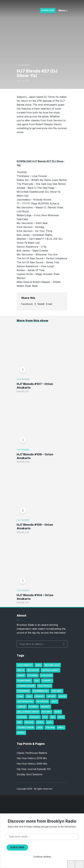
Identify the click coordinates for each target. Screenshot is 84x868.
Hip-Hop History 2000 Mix (32, 764)
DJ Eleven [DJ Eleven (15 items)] (46, 675)
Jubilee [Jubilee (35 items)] (22, 707)
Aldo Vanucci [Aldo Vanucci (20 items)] (25, 665)
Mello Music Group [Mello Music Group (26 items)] (28, 712)
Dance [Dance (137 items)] (21, 675)
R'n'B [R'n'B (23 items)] (61, 717)
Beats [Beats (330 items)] (21, 670)
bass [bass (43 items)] (38, 665)
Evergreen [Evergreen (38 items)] (23, 691)
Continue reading (42, 857)
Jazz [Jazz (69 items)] (54, 701)
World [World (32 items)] (21, 733)
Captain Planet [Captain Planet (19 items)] (50, 670)
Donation (48, 10)
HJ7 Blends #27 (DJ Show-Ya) (27, 865)
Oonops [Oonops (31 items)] (22, 717)
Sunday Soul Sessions (30, 774)
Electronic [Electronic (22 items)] (45, 686)
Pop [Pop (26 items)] (45, 717)
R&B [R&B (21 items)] (53, 717)
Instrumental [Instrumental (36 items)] (25, 701)
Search (64, 644)
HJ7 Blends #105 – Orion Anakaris (35, 526)
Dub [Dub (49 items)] (37, 681)
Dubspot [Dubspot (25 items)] (47, 681)
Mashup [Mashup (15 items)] (45, 707)
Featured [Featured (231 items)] (57, 691)
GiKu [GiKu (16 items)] (29, 696)
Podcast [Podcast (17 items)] (35, 717)
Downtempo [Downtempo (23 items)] (24, 681)
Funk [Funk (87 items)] (20, 696)
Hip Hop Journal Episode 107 (34, 769)
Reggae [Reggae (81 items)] (29, 722)
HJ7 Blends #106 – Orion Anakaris (35, 456)
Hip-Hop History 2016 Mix (32, 758)
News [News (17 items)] (58, 712)
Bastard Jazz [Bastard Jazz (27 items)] (52, 665)
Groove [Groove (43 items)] (39, 696)
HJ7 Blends (24, 65)
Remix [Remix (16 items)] (40, 722)
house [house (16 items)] (62, 696)
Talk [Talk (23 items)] (40, 727)
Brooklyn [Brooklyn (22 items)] (33, 670)
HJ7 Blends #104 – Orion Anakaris (35, 597)
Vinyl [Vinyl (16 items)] (61, 727)
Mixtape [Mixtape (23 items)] (47, 712)
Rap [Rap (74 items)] (19, 722)
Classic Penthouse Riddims (32, 753)
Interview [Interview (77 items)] (42, 701)
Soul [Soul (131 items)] (50, 722)
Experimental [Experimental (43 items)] (41, 691)
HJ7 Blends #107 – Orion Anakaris (35, 386)
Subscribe (17, 847)
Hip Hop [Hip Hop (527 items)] (51, 696)
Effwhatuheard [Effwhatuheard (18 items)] (26, 686)
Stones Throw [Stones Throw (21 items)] (25, 727)
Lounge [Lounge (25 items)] (33, 707)
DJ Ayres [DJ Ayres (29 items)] (33, 675)
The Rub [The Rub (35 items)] (50, 727)
